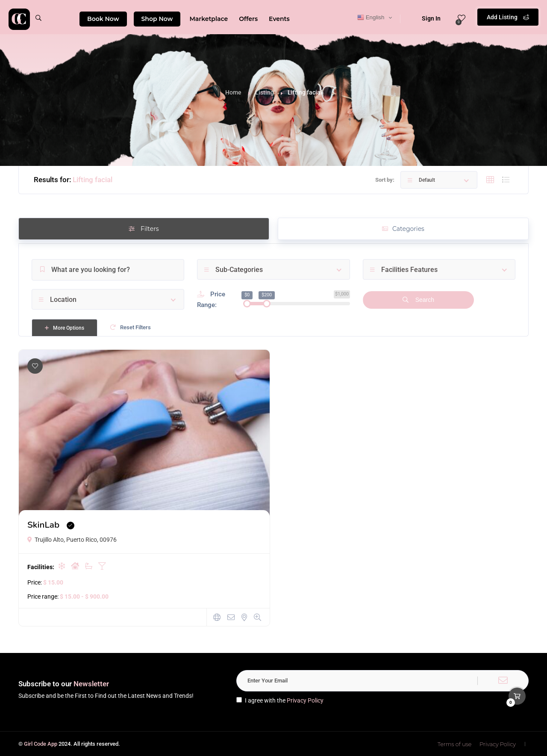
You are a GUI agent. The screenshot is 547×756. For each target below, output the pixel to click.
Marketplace (209, 19)
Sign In (426, 18)
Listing (265, 92)
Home (233, 92)
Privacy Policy (305, 700)
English (371, 18)
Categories (403, 229)
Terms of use (455, 744)
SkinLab (43, 525)
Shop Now (157, 19)
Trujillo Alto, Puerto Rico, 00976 (72, 540)
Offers (248, 19)
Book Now (103, 19)
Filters (144, 229)
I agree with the (280, 700)
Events (279, 19)
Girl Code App (41, 744)
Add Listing (508, 17)
